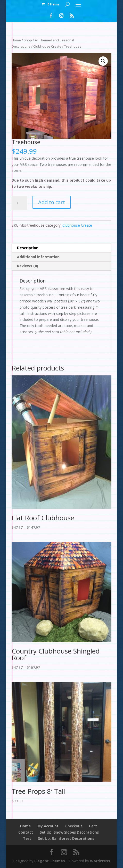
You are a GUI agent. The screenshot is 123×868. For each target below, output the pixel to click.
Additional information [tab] (38, 257)
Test (27, 838)
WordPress (100, 861)
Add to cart (52, 202)
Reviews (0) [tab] (28, 266)
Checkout (74, 826)
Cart (93, 826)
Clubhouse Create (47, 46)
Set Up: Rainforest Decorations (66, 838)
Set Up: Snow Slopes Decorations (69, 832)
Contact (26, 832)
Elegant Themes (50, 861)
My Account (48, 826)
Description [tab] (28, 248)
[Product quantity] (19, 203)
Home (16, 40)
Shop (28, 40)
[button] (103, 61)
